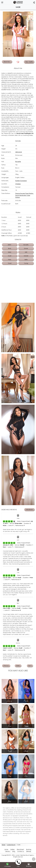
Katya (26, 726)
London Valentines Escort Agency (25, 855)
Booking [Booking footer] (29, 849)
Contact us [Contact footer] (21, 851)
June (10, 801)
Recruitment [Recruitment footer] (20, 849)
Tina (10, 776)
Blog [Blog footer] (14, 851)
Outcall (26, 256)
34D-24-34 (19, 152)
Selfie (26, 260)
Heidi (26, 751)
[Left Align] (4, 521)
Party (10, 260)
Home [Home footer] (6, 849)
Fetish (10, 252)
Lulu (26, 801)
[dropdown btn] (2, 2)
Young (26, 263)
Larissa (10, 701)
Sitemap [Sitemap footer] (29, 851)
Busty (10, 248)
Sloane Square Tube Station (25, 193)
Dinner (26, 248)
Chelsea (18, 184)
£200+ (10, 245)
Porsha (26, 701)
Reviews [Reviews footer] (8, 851)
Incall (10, 256)
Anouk (10, 751)
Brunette (18, 161)
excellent (6, 90)
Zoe (26, 776)
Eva (10, 726)
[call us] (19, 862)
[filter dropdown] (34, 2)
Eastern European (21, 181)
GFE (26, 252)
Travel (10, 263)
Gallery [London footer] (12, 849)
